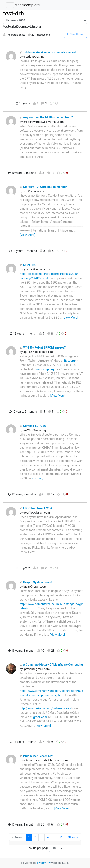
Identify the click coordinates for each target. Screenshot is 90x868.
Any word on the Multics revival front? (46, 117)
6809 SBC (28, 265)
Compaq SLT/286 (33, 426)
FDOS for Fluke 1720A (36, 508)
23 (62, 837)
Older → (73, 837)
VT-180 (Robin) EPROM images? (43, 347)
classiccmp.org (27, 5)
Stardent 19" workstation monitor (43, 187)
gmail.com (40, 717)
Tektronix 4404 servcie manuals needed (48, 52)
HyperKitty (44, 863)
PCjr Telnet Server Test (37, 756)
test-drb (13, 13)
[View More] (27, 235)
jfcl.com (69, 361)
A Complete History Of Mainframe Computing (51, 665)
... (54, 837)
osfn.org (38, 478)
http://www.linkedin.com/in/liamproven (45, 708)
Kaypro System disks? (36, 582)
